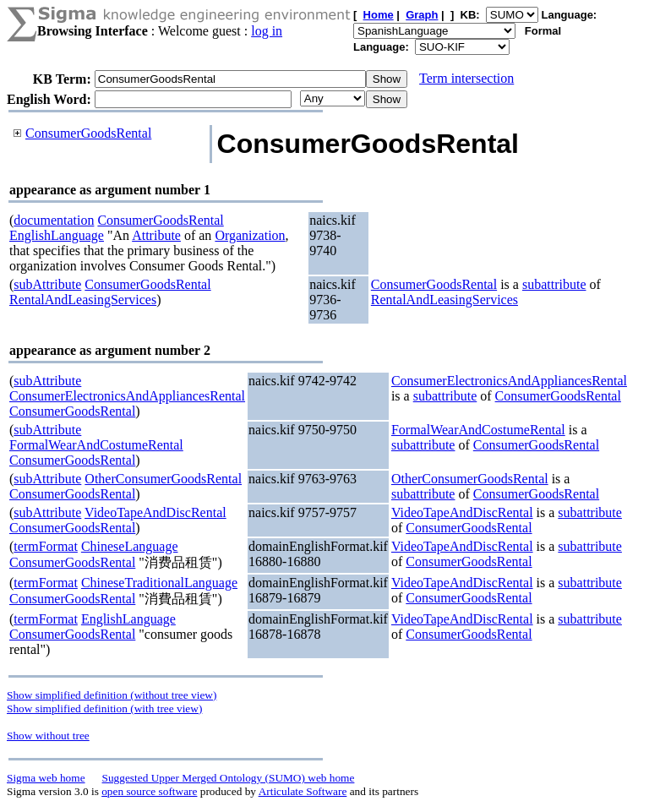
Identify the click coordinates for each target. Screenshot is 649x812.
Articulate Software (303, 791)
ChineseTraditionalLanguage (159, 583)
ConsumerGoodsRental (88, 133)
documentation (54, 220)
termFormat (46, 546)
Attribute (156, 235)
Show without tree (48, 736)
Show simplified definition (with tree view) (104, 708)
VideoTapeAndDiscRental (155, 512)
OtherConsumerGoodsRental (163, 479)
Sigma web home (46, 778)
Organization (250, 235)
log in (267, 31)
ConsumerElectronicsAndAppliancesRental (127, 396)
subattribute (554, 284)
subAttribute (47, 284)
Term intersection (466, 78)
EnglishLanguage (57, 235)
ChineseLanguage (130, 546)
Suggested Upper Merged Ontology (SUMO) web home (229, 778)
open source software (149, 791)
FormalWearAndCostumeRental (96, 445)
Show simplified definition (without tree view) (112, 695)
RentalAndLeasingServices (83, 300)
